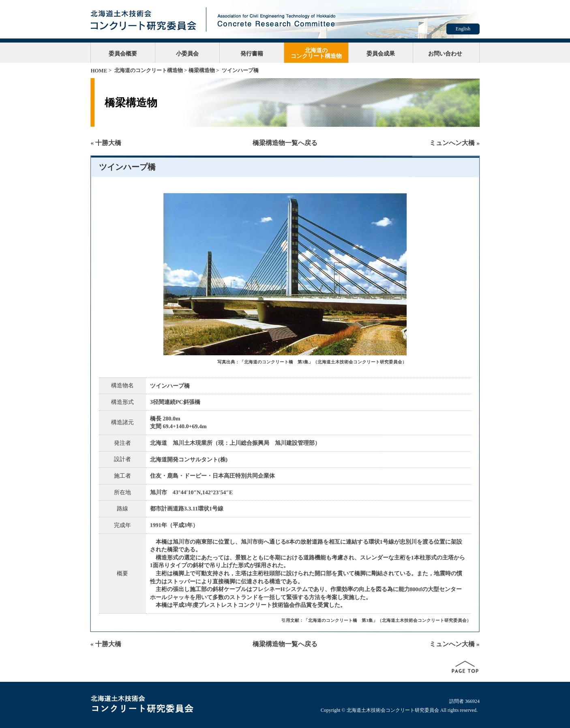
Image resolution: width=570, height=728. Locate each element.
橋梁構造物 (202, 70)
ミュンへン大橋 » (454, 143)
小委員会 (187, 53)
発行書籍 (252, 53)
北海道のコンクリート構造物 (316, 53)
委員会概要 (123, 53)
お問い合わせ (445, 53)
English (463, 29)
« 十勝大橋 (106, 143)
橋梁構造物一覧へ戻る (285, 143)
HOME (99, 71)
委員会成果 (381, 53)
